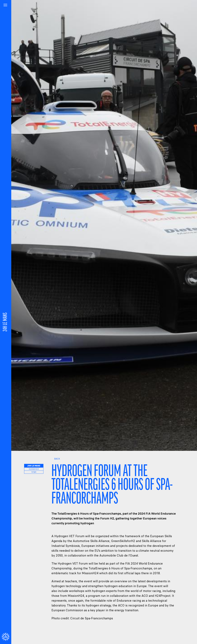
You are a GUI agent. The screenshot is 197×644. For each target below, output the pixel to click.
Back (56, 459)
